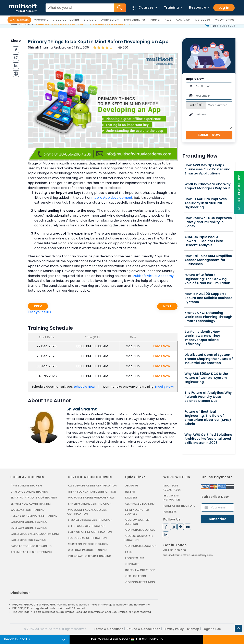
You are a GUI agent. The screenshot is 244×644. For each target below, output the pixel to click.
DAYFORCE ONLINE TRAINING (30, 492)
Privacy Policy (174, 628)
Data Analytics (136, 20)
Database (204, 20)
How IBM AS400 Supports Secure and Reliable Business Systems (208, 298)
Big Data (91, 20)
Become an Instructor (171, 498)
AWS (169, 20)
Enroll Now (162, 346)
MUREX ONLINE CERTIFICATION (88, 544)
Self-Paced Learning (140, 504)
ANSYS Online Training (27, 486)
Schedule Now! (84, 387)
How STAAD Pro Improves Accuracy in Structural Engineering (206, 203)
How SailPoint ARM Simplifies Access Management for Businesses (208, 260)
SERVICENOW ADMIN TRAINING (31, 504)
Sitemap (193, 628)
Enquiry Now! (164, 387)
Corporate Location (141, 546)
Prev (38, 306)
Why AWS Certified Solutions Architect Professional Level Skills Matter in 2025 (208, 439)
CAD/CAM (184, 20)
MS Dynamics (226, 20)
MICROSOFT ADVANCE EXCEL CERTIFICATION (87, 512)
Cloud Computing (67, 20)
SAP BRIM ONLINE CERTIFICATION (90, 504)
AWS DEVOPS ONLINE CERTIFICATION (92, 486)
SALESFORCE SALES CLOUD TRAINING (35, 534)
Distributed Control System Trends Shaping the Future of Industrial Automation (209, 359)
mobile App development (112, 198)
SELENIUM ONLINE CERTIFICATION (90, 532)
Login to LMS (135, 558)
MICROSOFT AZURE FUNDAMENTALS (91, 498)
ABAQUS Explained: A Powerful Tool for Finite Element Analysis (204, 241)
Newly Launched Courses (137, 512)
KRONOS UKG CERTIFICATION (87, 538)
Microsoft (42, 20)
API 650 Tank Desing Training (32, 552)
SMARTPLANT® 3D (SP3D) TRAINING (34, 498)
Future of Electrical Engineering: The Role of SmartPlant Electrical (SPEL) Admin (208, 418)
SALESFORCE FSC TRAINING (29, 540)
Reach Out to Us (17, 639)
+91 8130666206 (223, 26)
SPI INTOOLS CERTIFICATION (87, 526)
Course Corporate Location (139, 538)
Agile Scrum (111, 20)
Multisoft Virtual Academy (153, 276)
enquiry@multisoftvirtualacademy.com (188, 555)
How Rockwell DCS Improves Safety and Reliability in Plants (208, 222)
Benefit (130, 492)
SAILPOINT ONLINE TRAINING (29, 522)
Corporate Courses (140, 530)
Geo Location (136, 576)
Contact (132, 564)
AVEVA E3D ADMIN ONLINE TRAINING (34, 516)
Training (173, 7)
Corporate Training (140, 582)
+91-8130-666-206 (174, 550)
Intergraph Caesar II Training (90, 556)
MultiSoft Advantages (172, 488)
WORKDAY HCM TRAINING (28, 510)
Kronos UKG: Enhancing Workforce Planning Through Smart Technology (208, 317)
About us (132, 486)
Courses (144, 7)
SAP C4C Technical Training (31, 546)
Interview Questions (140, 570)
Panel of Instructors (179, 506)
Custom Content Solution (138, 522)
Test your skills (39, 312)
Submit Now (209, 135)
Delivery (131, 498)
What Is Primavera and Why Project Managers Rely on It (208, 186)
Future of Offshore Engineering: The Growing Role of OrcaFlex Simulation (207, 279)
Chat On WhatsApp (239, 193)
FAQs (129, 552)
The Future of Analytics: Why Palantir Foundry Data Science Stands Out (208, 397)
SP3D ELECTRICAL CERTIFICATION (90, 520)
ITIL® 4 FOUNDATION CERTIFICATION (92, 492)
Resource (199, 7)
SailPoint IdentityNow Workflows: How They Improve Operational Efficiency (202, 338)
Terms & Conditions (109, 628)
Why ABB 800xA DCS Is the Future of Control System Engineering (206, 378)
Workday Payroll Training (87, 550)
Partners (170, 512)
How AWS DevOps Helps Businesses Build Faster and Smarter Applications (207, 169)
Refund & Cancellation (143, 628)
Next (167, 306)
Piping (156, 20)
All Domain (19, 20)
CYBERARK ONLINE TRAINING (29, 528)
